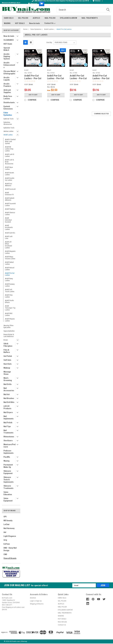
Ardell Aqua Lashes (9, 168)
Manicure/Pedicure (9, 446)
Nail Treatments (8, 432)
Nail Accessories (9, 389)
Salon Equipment (8, 500)
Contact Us (50, 23)
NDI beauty (8, 521)
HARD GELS (9, 18)
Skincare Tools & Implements (9, 480)
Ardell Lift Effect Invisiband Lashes (8, 245)
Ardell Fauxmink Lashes (10, 205)
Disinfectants (9, 103)
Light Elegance (10, 536)
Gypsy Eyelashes (9, 331)
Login (32, 601)
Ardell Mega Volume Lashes (10, 258)
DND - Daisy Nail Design (10, 549)
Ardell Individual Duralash (8, 220)
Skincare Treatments (8, 487)
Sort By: (49, 42)
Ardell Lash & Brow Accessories (9, 162)
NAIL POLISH (50, 18)
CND (5, 554)
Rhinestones (9, 437)
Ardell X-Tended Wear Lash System (10, 141)
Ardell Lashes (8, 135)
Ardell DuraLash (10, 189)
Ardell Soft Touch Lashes (10, 290)
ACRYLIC (36, 18)
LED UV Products (7, 407)
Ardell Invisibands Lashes (9, 227)
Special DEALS (7, 49)
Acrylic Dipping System (7, 56)
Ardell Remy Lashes (9, 280)
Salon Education (8, 493)
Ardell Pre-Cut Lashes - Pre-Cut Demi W (101, 78)
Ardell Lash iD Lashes (10, 155)
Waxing (6, 461)
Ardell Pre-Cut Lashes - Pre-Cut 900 (56, 78)
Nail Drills (8, 384)
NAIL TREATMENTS (90, 18)
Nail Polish (8, 423)
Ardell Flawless (10, 209)
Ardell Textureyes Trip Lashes (10, 308)
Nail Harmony (9, 528)
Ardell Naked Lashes (9, 263)
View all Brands (10, 558)
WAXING (7, 23)
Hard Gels (8, 364)
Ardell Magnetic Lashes (10, 252)
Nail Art (7, 394)
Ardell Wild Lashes (9, 314)
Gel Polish (8, 356)
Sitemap (24, 641)
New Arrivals (35, 23)
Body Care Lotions (8, 97)
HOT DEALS (20, 23)
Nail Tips (7, 426)
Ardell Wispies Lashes (10, 320)
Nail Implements (9, 417)
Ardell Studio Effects (9, 301)
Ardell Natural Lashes (10, 269)
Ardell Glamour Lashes (10, 213)
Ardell (26, 70)
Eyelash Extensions (8, 108)
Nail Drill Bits (9, 402)
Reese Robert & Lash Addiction (9, 335)
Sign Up (39, 601)
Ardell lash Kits (10, 233)
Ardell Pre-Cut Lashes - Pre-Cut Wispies (33, 78)
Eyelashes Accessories (8, 123)
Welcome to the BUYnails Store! (11, 3)
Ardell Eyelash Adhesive (10, 199)
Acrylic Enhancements (9, 65)
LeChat (6, 524)
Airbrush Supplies (7, 91)
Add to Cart (33, 95)
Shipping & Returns (37, 604)
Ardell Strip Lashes (9, 296)
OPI (5, 517)
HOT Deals (8, 44)
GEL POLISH (23, 18)
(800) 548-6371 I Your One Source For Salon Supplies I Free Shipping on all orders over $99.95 (60, 1)
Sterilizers (8, 441)
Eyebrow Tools (9, 119)
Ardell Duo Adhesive (9, 185)
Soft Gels (7, 360)
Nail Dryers (8, 412)
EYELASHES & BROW (68, 18)
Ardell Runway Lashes (10, 285)
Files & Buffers (7, 351)
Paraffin (7, 457)
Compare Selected (101, 114)
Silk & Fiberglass (8, 345)
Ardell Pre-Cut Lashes (10, 274)
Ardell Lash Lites (9, 237)
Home (25, 29)
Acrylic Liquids (7, 79)
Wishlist (97, 1)
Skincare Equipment (8, 472)
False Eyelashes (8, 114)
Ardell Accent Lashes (9, 174)
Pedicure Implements (9, 452)
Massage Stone (7, 373)
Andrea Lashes (8, 131)
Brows (6, 340)
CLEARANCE (9, 40)
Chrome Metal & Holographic (9, 72)
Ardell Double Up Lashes (10, 179)
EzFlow (7, 544)
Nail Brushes (9, 398)
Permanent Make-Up (8, 466)
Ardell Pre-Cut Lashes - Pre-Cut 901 (78, 78)
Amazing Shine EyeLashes (8, 326)
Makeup (7, 368)
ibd (5, 532)
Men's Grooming (8, 379)
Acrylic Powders (7, 85)
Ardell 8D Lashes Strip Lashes (9, 149)
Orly (5, 540)
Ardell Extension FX (9, 194)
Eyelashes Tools (9, 128)
